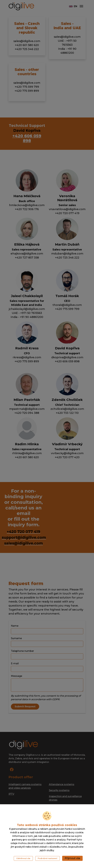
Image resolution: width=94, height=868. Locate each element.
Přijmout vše (72, 858)
